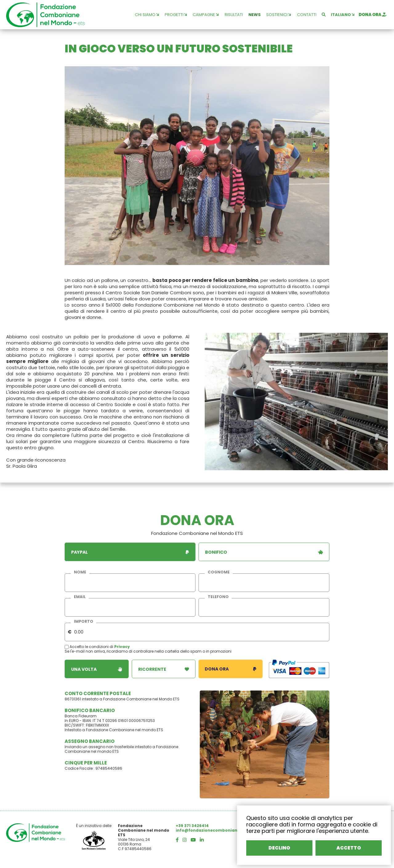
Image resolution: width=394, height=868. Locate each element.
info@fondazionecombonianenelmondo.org (223, 830)
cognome (219, 572)
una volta (97, 669)
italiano (343, 15)
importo (84, 621)
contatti (307, 15)
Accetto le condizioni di (89, 647)
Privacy (122, 647)
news (255, 15)
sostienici (279, 15)
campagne (206, 15)
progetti (176, 15)
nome (80, 572)
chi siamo (147, 15)
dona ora (373, 15)
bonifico (264, 552)
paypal (130, 552)
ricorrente (164, 669)
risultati (234, 15)
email (80, 597)
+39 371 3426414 (192, 826)
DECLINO (279, 848)
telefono (218, 597)
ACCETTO (349, 848)
